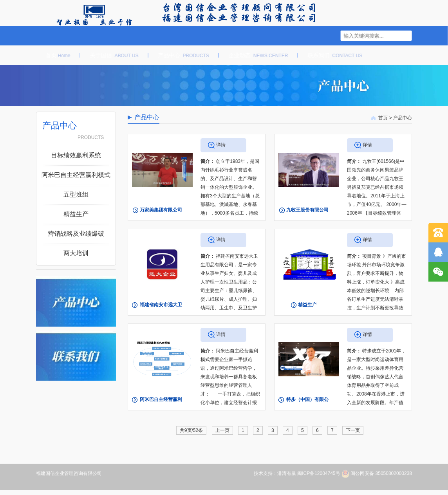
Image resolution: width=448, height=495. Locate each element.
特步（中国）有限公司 (307, 406)
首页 (54, 55)
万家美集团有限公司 (161, 210)
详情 (221, 145)
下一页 (353, 430)
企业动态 (255, 55)
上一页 (222, 430)
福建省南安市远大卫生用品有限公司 (161, 312)
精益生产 (307, 305)
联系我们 (331, 55)
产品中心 (180, 55)
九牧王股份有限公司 (307, 210)
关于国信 (110, 55)
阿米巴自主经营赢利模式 (161, 406)
